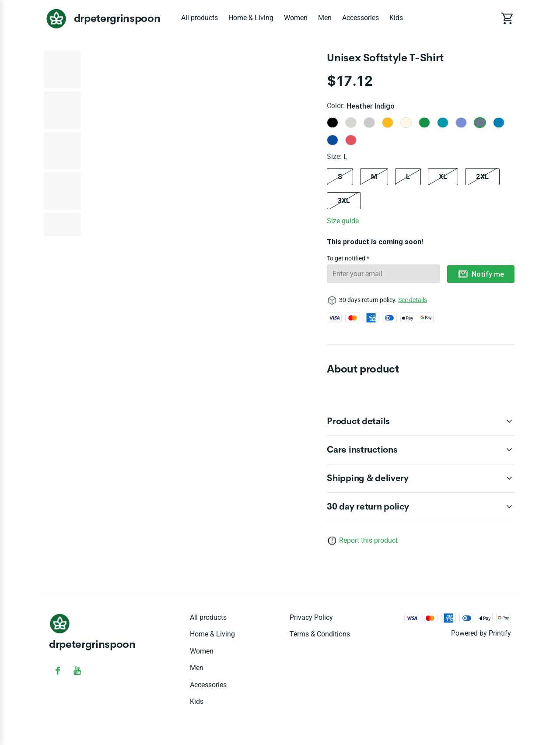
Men (325, 18)
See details (413, 300)
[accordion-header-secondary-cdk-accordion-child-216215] (421, 450)
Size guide (343, 221)
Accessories (360, 18)
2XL (482, 176)
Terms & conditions (320, 634)
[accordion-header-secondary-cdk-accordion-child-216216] (421, 478)
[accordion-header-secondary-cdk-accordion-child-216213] (421, 507)
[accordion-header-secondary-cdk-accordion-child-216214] (421, 422)
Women (296, 18)
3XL (344, 200)
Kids (396, 18)
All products (199, 18)
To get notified (347, 258)
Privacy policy (311, 617)
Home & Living (251, 18)
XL (443, 176)
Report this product (368, 540)
